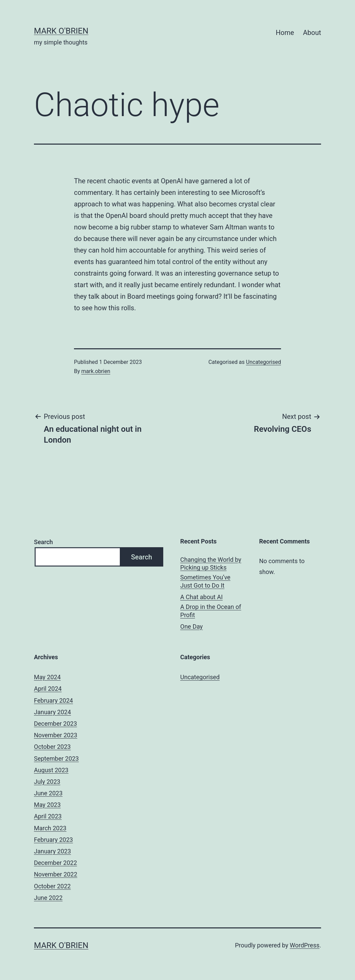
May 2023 (47, 805)
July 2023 (47, 782)
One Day (191, 626)
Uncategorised (264, 362)
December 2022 (55, 863)
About (312, 33)
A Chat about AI (201, 597)
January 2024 (52, 712)
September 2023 (56, 759)
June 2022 (48, 898)
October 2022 (52, 886)
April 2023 (48, 816)
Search (43, 542)
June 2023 (48, 793)
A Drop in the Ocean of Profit (211, 611)
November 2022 (56, 874)
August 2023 (51, 770)
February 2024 (53, 700)
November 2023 (56, 735)
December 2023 (55, 724)
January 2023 (52, 851)
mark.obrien (96, 371)
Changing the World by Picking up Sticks (211, 563)
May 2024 (47, 677)
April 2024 (48, 689)
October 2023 (52, 747)
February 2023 (53, 840)
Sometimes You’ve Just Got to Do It (205, 581)
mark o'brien (61, 31)
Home (285, 33)
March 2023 (50, 828)
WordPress (305, 945)
